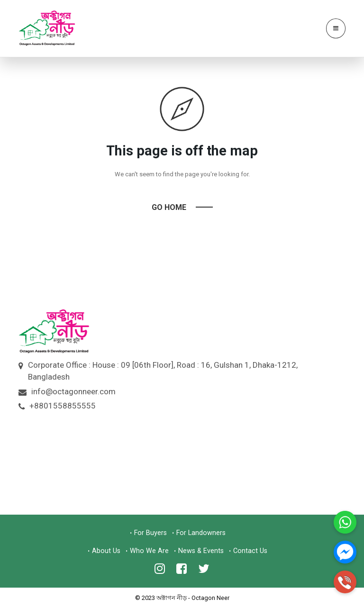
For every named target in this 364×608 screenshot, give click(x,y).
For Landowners (201, 533)
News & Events (201, 551)
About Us (106, 551)
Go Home (169, 207)
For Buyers (150, 533)
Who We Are (149, 551)
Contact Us (250, 551)
